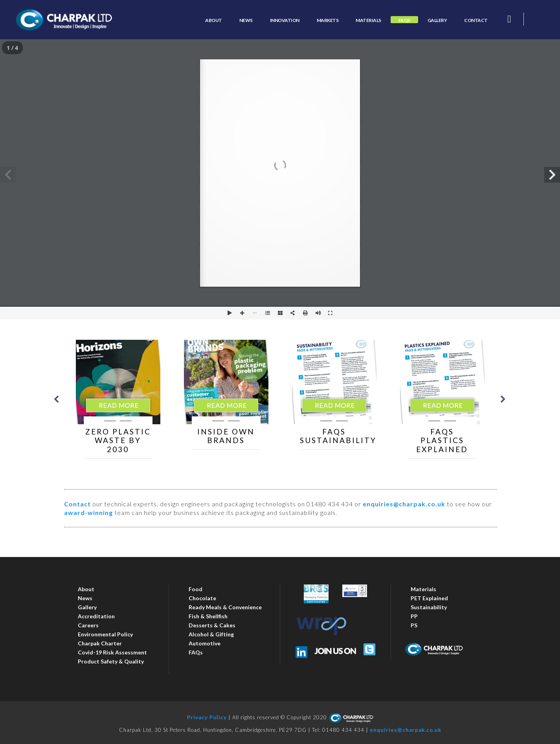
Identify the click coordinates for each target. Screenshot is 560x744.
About (86, 589)
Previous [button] (56, 399)
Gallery (87, 607)
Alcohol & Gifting (211, 634)
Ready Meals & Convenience (225, 607)
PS (414, 625)
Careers (88, 625)
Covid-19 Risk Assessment (112, 652)
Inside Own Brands (226, 436)
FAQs (196, 652)
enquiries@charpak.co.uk (404, 504)
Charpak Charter (100, 643)
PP (414, 616)
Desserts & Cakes (212, 625)
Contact (77, 504)
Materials (423, 589)
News (85, 598)
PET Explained (429, 598)
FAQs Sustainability (338, 436)
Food (196, 589)
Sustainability (429, 607)
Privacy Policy (207, 717)
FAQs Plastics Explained (442, 441)
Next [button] (503, 399)
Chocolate (202, 598)
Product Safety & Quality (111, 661)
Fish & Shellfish (208, 616)
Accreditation (96, 616)
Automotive (205, 643)
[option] (118, 399)
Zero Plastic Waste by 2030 (118, 441)
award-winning (88, 512)
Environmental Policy (105, 634)
